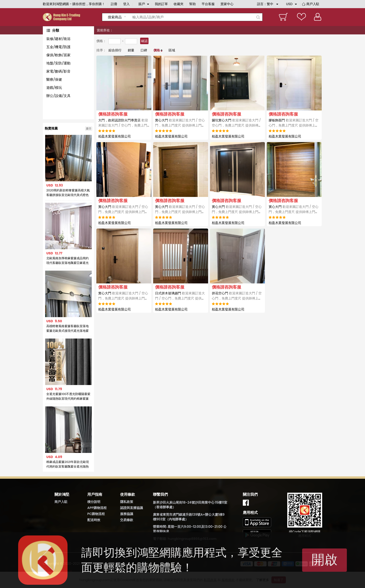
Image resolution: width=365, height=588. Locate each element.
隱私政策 (127, 502)
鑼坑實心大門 (237, 125)
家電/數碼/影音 (58, 71)
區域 (172, 50)
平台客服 (208, 4)
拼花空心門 (237, 298)
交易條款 (127, 520)
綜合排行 (115, 50)
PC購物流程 (96, 514)
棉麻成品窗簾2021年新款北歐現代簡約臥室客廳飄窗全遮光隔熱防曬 (68, 464)
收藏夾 (179, 4)
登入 (126, 4)
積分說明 (94, 502)
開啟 (324, 560)
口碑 (144, 50)
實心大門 (180, 125)
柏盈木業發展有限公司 (115, 136)
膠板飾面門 (294, 125)
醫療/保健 (54, 79)
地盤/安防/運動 (58, 63)
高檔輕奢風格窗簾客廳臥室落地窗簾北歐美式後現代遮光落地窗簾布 (68, 329)
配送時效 (94, 520)
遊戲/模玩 (54, 88)
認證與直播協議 (132, 508)
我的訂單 (161, 4)
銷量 (131, 50)
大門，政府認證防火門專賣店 (124, 125)
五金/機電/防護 (58, 47)
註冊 (114, 4)
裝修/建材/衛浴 (58, 39)
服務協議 (127, 514)
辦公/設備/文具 (58, 96)
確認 (144, 41)
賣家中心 (227, 4)
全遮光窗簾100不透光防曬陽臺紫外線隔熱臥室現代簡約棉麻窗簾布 (68, 396)
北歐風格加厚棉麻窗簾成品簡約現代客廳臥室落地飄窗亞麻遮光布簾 (68, 261)
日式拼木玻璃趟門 (180, 298)
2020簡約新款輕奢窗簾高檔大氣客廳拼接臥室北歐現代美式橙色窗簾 (68, 193)
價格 (157, 50)
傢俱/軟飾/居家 (58, 55)
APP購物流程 (97, 508)
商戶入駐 (313, 4)
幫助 (193, 4)
